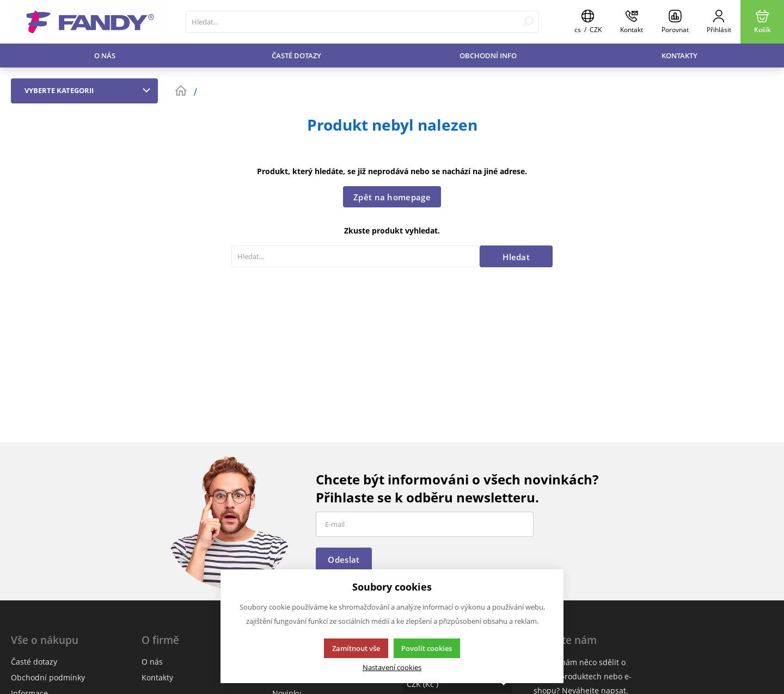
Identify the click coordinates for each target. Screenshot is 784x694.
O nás (105, 56)
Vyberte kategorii (90, 90)
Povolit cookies (427, 648)
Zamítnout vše (356, 648)
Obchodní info (488, 56)
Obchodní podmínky (48, 677)
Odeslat (344, 560)
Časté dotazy (296, 56)
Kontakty (679, 56)
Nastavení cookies (392, 668)
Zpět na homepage (392, 197)
